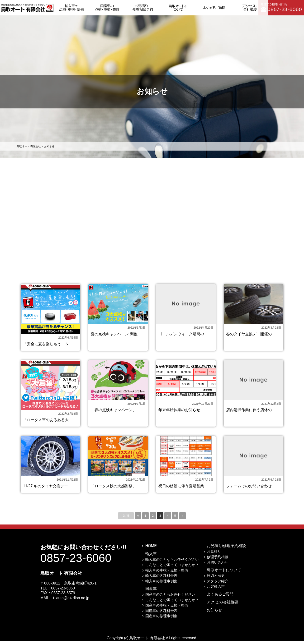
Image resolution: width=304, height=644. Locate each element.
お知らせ (214, 613)
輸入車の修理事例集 (161, 584)
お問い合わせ (218, 565)
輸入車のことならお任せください (172, 563)
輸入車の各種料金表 (161, 579)
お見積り (214, 555)
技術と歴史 (216, 579)
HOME (151, 549)
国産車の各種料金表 (161, 614)
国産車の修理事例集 (161, 619)
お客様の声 (216, 590)
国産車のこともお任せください (170, 598)
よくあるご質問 (220, 597)
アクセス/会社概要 (223, 605)
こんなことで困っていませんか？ (172, 568)
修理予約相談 (218, 560)
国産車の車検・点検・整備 (167, 609)
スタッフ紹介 (218, 584)
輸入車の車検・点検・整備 (167, 573)
